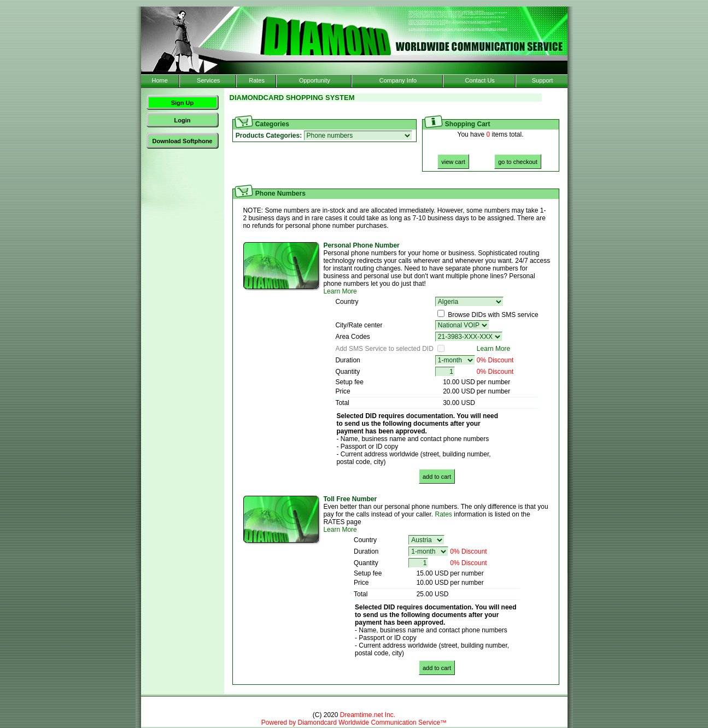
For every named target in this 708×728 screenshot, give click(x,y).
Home (159, 80)
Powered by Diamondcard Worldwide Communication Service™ (354, 723)
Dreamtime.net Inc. (368, 715)
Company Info (398, 80)
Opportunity (315, 80)
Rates (257, 80)
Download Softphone (183, 141)
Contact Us (479, 80)
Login (183, 120)
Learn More (340, 291)
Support (543, 80)
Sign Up (183, 103)
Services (208, 80)
